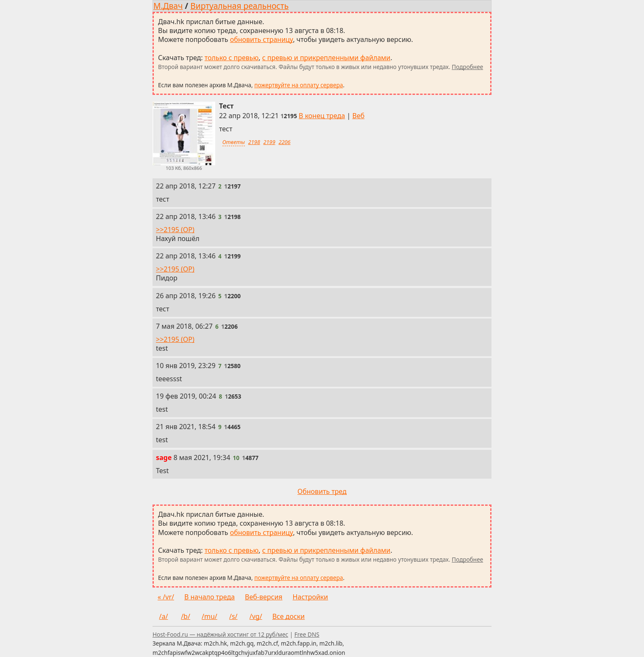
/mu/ (210, 616)
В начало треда (210, 597)
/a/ (164, 616)
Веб (359, 116)
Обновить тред (322, 491)
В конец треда (322, 116)
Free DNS (307, 634)
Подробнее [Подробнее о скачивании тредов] (467, 67)
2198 (254, 142)
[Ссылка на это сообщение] (289, 116)
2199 (269, 142)
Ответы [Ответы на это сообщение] (234, 142)
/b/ (186, 616)
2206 (284, 142)
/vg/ (256, 616)
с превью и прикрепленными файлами (326, 58)
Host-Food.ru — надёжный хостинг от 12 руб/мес (220, 634)
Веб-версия (264, 597)
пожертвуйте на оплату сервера (298, 85)
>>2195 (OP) (175, 230)
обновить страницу (262, 39)
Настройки (311, 597)
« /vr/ (166, 597)
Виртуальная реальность (239, 6)
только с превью (232, 58)
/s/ (233, 616)
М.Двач (168, 6)
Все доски (289, 616)
